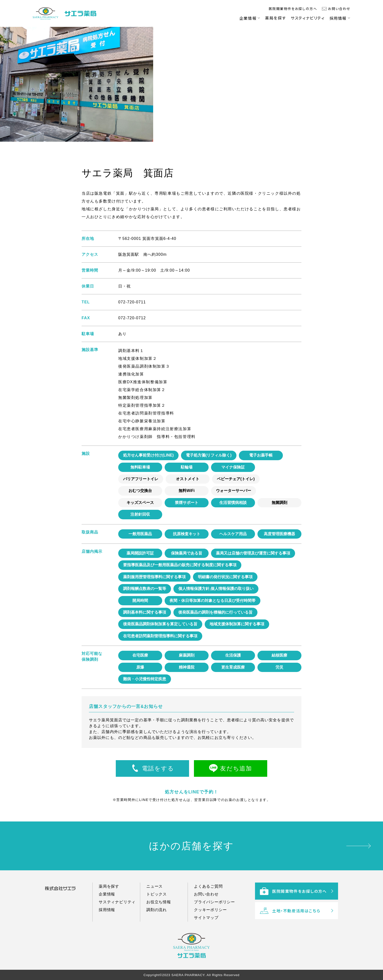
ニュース (154, 893)
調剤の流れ (157, 917)
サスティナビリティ (308, 18)
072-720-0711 (132, 302)
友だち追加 (236, 768)
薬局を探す (275, 18)
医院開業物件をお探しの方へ (293, 9)
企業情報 (248, 18)
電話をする (158, 768)
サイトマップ (206, 925)
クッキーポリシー (210, 917)
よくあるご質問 (208, 893)
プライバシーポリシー (214, 909)
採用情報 (338, 18)
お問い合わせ (339, 9)
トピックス (157, 901)
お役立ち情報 (159, 909)
